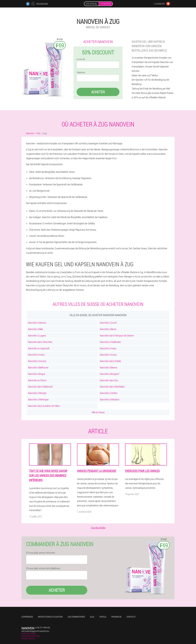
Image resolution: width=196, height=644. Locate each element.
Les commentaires (76, 617)
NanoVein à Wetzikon (110, 399)
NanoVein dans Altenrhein (40, 342)
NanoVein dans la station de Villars (44, 406)
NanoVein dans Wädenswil (40, 387)
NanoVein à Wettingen (38, 399)
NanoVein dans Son (109, 380)
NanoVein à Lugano (37, 335)
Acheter (98, 92)
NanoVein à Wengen (37, 393)
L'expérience (27, 617)
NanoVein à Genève (37, 323)
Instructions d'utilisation (50, 617)
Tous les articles (98, 528)
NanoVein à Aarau (108, 348)
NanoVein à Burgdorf (110, 374)
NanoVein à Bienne (108, 367)
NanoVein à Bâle (35, 329)
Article (103, 617)
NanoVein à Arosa (108, 355)
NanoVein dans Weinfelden (112, 387)
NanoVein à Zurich (108, 323)
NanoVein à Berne (108, 329)
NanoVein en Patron (37, 380)
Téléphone (81, 72)
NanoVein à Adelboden (110, 342)
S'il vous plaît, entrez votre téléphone (43, 568)
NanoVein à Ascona (37, 361)
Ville (92, 617)
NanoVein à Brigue (37, 374)
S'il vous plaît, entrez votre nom (41, 553)
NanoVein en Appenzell (39, 348)
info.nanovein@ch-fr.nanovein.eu (35, 631)
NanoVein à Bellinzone (38, 367)
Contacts (131, 617)
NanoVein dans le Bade (110, 361)
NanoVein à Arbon (36, 355)
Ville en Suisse (98, 412)
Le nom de (81, 59)
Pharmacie (116, 617)
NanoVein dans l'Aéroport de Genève (117, 335)
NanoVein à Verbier (109, 393)
